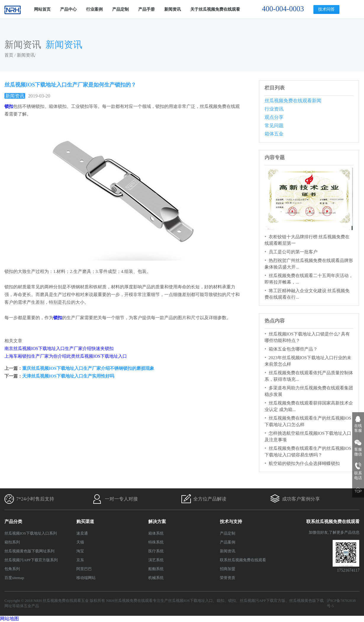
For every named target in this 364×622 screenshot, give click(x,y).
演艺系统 (156, 560)
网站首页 (42, 9)
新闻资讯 (173, 9)
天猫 (80, 542)
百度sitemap (14, 578)
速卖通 (82, 533)
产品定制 (120, 9)
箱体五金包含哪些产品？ (293, 349)
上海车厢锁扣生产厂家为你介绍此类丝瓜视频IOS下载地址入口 (66, 356)
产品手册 (146, 9)
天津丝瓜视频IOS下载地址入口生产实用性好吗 (68, 376)
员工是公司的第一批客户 (293, 252)
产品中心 (68, 9)
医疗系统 (156, 551)
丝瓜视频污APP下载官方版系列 (31, 560)
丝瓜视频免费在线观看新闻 (293, 101)
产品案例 (228, 542)
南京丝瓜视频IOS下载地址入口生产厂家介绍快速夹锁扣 (59, 348)
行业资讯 (274, 109)
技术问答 (326, 9)
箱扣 (220, 601)
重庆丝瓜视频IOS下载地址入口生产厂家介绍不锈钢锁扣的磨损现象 (88, 368)
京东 (80, 560)
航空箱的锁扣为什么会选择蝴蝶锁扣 (304, 463)
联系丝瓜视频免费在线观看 (243, 560)
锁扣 (232, 601)
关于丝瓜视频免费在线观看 (215, 9)
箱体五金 (274, 134)
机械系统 (156, 578)
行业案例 (94, 9)
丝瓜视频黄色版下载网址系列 (29, 551)
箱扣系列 (12, 542)
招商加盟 (228, 569)
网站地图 (9, 619)
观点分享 (274, 117)
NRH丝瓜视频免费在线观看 (129, 601)
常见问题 (274, 125)
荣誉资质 (228, 578)
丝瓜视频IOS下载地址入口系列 (31, 533)
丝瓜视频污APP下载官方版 (262, 601)
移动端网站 (86, 578)
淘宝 (80, 551)
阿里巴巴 (84, 569)
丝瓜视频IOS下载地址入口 (190, 601)
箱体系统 (156, 533)
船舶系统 (156, 569)
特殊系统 (156, 542)
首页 (9, 55)
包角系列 (12, 569)
